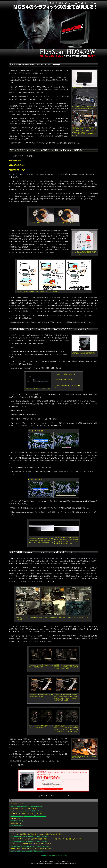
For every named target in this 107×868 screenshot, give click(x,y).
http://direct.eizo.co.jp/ (17, 821)
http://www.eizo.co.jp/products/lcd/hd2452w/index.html (27, 806)
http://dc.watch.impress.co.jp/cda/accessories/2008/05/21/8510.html (30, 846)
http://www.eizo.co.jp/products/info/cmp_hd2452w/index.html (28, 816)
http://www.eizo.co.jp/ (17, 826)
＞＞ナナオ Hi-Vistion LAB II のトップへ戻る (53, 856)
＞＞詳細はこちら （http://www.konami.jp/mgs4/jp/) (50, 789)
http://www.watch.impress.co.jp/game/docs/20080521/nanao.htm (29, 836)
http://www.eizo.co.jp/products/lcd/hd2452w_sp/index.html (28, 811)
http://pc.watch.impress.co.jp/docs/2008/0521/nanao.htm (27, 851)
